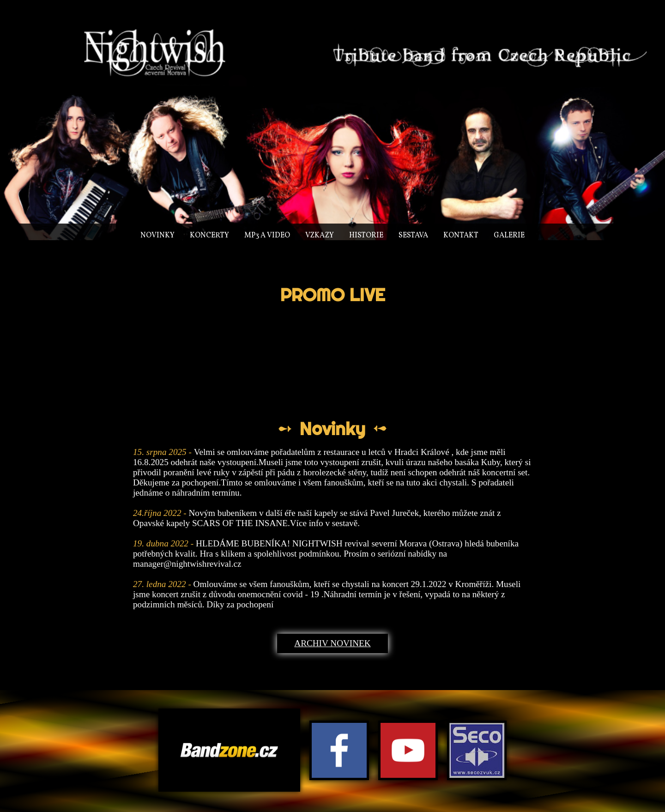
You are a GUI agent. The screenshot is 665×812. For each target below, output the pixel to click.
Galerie (509, 236)
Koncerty (209, 236)
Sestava (413, 236)
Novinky (157, 236)
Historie (366, 236)
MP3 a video (267, 236)
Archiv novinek (332, 643)
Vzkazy (320, 236)
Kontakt (461, 236)
